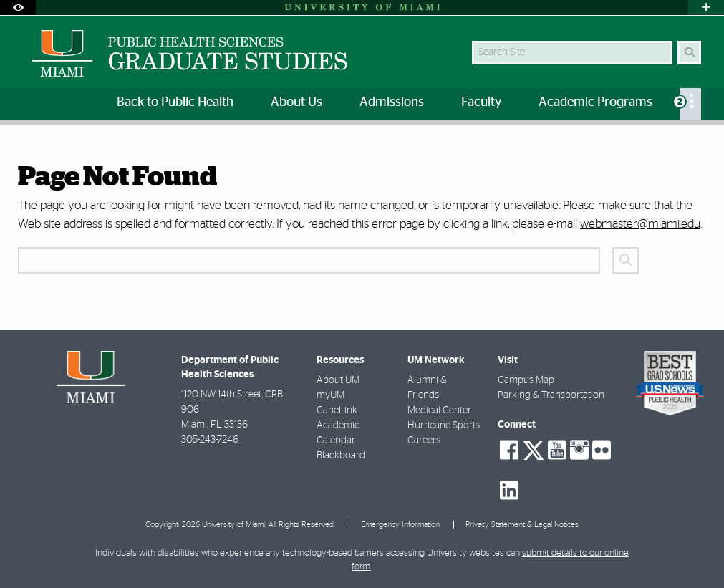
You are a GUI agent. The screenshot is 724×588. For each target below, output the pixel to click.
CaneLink (337, 410)
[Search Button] (689, 53)
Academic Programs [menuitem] (595, 102)
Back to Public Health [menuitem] (175, 102)
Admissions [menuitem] (392, 102)
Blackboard (341, 456)
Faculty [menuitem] (481, 102)
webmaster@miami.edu (640, 224)
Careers (424, 440)
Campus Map (526, 380)
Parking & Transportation (551, 395)
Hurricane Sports (444, 425)
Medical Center (439, 410)
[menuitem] (690, 104)
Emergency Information (400, 525)
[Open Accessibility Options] (18, 8)
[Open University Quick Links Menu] (706, 8)
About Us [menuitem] (296, 102)
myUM (330, 395)
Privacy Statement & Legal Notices (522, 525)
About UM (338, 380)
